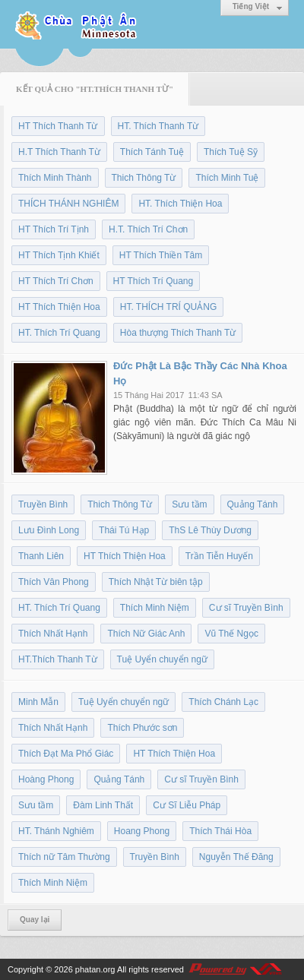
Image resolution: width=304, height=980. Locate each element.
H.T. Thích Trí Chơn (148, 229)
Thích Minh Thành (55, 178)
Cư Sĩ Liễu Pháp (187, 805)
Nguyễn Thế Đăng (236, 857)
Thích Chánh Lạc (223, 702)
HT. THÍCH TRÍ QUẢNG (169, 307)
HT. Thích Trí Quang (59, 333)
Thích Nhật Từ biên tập (156, 582)
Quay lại (35, 920)
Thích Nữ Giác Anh (146, 634)
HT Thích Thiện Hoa (59, 307)
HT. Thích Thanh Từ (158, 126)
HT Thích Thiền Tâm (161, 255)
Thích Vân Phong (54, 582)
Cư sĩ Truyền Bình (246, 608)
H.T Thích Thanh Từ (59, 152)
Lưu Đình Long (49, 530)
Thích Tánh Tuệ (152, 152)
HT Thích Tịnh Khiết (59, 255)
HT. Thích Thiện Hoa (180, 204)
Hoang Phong (142, 831)
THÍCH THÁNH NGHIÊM (68, 204)
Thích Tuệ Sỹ (231, 152)
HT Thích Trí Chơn (56, 281)
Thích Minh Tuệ (227, 178)
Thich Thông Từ (144, 178)
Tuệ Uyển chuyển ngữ (162, 659)
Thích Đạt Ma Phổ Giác (66, 754)
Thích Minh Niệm (155, 608)
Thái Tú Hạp (124, 530)
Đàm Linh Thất (103, 805)
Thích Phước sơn (142, 728)
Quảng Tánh (253, 504)
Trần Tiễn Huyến (219, 556)
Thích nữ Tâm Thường (64, 857)
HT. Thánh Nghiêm (56, 831)
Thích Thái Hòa (220, 831)
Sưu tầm (189, 504)
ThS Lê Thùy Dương (210, 530)
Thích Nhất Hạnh (53, 634)
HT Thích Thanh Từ (58, 126)
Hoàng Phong (46, 779)
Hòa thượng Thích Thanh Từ (178, 333)
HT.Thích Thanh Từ (58, 659)
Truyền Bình (43, 504)
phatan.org (95, 969)
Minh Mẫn (38, 702)
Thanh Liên (41, 556)
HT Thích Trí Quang (154, 281)
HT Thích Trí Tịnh (54, 229)
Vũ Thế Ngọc (231, 634)
